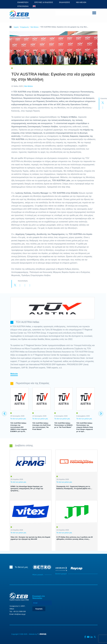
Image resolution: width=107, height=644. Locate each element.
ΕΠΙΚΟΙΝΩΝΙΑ (23, 6)
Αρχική (16, 27)
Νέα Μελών (35, 27)
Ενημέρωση (25, 27)
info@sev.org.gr (20, 614)
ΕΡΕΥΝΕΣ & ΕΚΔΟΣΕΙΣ (44, 2)
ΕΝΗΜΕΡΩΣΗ (23, 2)
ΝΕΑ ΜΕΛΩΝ (81, 2)
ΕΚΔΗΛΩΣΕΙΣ (65, 2)
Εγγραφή (39, 609)
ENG (34, 6)
